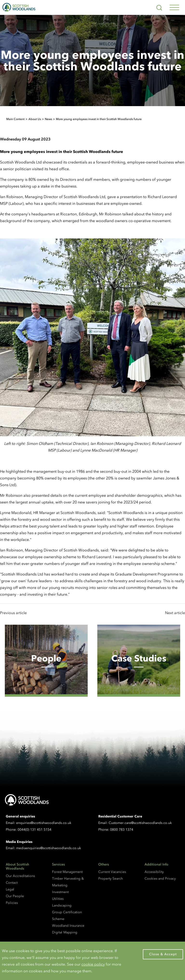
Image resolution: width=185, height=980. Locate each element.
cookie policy (93, 964)
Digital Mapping (65, 932)
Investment (60, 892)
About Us (35, 119)
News (48, 119)
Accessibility (154, 872)
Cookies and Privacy (160, 879)
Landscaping (62, 905)
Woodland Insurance (68, 926)
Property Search (111, 879)
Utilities (58, 899)
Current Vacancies (112, 872)
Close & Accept (163, 954)
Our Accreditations (20, 876)
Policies (12, 903)
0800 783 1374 (122, 830)
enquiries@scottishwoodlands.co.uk (44, 823)
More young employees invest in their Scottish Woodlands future (99, 119)
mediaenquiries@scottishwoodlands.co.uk (49, 848)
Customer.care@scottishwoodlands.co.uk (140, 823)
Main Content (15, 119)
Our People (15, 896)
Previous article (13, 613)
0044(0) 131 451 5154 (34, 830)
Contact (12, 883)
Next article (175, 613)
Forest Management (67, 872)
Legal (10, 889)
